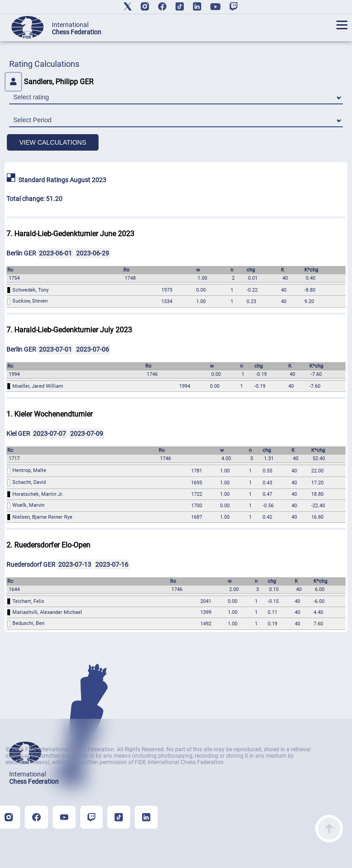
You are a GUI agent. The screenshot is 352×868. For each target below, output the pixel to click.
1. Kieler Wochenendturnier (49, 414)
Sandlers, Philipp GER (49, 82)
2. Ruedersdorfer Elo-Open (48, 545)
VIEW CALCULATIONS (53, 142)
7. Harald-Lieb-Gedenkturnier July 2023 (69, 330)
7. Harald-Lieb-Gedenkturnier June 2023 (70, 234)
